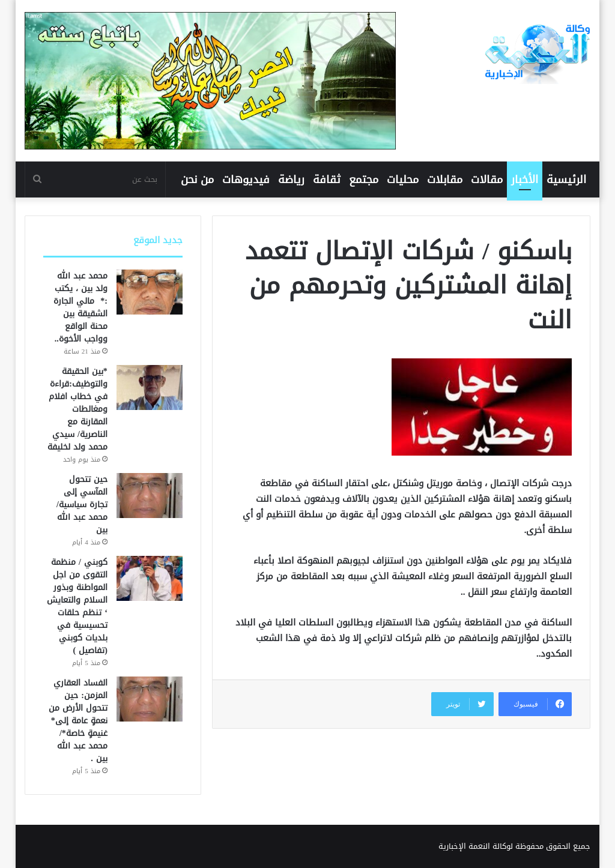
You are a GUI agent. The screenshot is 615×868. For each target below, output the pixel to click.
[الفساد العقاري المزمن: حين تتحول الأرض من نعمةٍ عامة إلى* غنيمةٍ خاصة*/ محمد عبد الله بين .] (150, 699)
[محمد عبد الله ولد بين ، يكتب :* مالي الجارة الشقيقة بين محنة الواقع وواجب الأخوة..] (150, 292)
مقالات (487, 179)
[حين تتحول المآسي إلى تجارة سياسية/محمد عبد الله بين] (150, 496)
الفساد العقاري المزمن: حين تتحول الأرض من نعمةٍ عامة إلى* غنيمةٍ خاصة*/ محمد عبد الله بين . (78, 721)
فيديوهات (246, 179)
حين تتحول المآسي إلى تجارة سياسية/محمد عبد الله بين (82, 505)
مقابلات (445, 179)
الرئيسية (566, 179)
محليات (403, 179)
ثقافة (327, 179)
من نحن (197, 179)
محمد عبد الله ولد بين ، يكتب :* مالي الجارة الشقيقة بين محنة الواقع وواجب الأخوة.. (80, 307)
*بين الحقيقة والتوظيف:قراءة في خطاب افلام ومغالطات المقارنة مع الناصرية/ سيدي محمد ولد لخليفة (77, 409)
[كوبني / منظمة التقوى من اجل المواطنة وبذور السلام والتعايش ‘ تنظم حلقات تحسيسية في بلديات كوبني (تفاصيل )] (150, 578)
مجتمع (364, 179)
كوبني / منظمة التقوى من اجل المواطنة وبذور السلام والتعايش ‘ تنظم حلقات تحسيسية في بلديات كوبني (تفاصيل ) (77, 606)
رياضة (291, 179)
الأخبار (525, 179)
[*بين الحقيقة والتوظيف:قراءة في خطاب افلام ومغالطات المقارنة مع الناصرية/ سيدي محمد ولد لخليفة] (150, 387)
